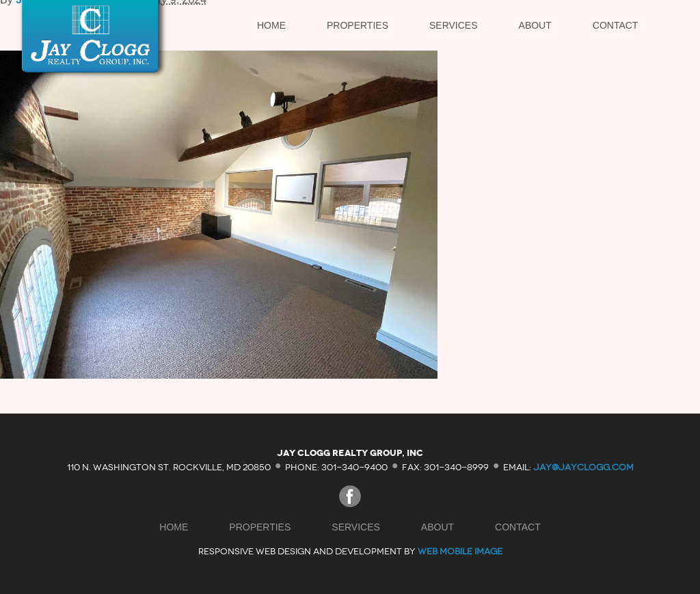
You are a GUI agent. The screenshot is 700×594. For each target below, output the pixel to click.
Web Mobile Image (460, 551)
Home (271, 25)
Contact (616, 25)
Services (454, 25)
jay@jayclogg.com (583, 467)
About (535, 25)
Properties (358, 25)
